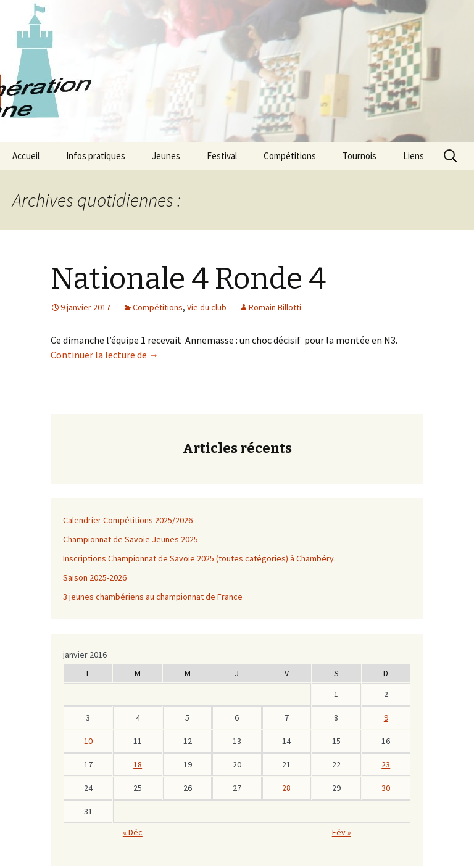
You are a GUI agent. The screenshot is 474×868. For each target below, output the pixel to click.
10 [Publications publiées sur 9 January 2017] (88, 741)
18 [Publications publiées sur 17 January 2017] (138, 764)
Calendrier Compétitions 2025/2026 (128, 520)
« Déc (133, 832)
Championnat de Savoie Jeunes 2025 (131, 539)
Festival (222, 156)
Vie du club (207, 307)
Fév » (342, 832)
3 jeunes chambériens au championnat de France (153, 597)
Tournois (360, 156)
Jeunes (166, 156)
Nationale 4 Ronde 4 (188, 279)
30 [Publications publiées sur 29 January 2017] (386, 788)
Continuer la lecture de (105, 355)
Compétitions (290, 156)
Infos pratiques (96, 156)
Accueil (26, 156)
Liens (414, 156)
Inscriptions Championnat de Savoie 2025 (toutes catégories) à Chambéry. (199, 558)
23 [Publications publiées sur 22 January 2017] (386, 764)
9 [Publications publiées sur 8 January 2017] (386, 717)
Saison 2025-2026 (95, 577)
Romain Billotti (275, 307)
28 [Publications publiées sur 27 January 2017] (286, 788)
